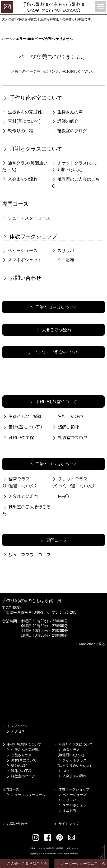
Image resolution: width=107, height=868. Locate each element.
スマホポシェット (22, 260)
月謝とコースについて (53, 307)
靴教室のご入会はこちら (76, 183)
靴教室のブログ (69, 131)
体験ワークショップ (30, 236)
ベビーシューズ (20, 251)
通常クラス (25, 166)
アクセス (16, 731)
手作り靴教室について (32, 98)
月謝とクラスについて (32, 149)
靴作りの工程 (18, 131)
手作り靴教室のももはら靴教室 (54, 4)
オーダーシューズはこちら (80, 864)
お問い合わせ (22, 278)
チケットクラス (74, 166)
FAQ (60, 496)
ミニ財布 (63, 260)
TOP (101, 857)
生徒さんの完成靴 (22, 112)
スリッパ (63, 251)
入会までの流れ (20, 179)
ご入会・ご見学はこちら (53, 352)
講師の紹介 (65, 121)
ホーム (7, 39)
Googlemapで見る (90, 644)
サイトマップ (66, 824)
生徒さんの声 (67, 112)
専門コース (15, 204)
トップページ (15, 726)
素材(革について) (21, 121)
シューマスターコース (26, 218)
